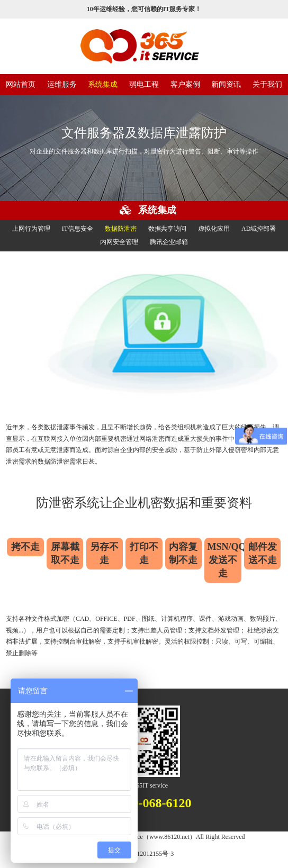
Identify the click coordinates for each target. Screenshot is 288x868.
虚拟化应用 (214, 229)
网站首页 (21, 84)
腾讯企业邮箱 (169, 242)
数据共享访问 (167, 229)
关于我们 (267, 84)
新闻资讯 (226, 84)
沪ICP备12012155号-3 (144, 854)
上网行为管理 (31, 229)
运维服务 (62, 84)
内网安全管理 (119, 242)
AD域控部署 (259, 229)
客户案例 (185, 84)
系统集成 (103, 84)
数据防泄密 (121, 229)
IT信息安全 (78, 229)
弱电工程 (144, 84)
